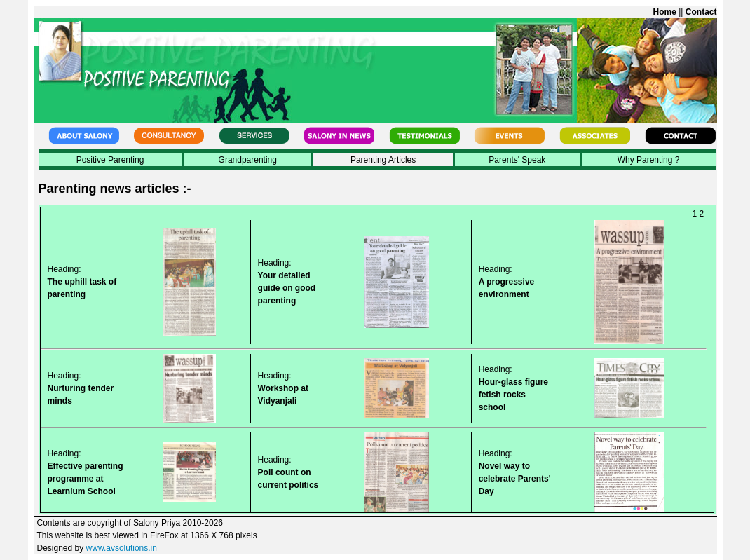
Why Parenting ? (649, 160)
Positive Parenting (110, 160)
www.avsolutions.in (122, 548)
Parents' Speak (517, 160)
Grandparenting (248, 160)
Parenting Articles (383, 160)
